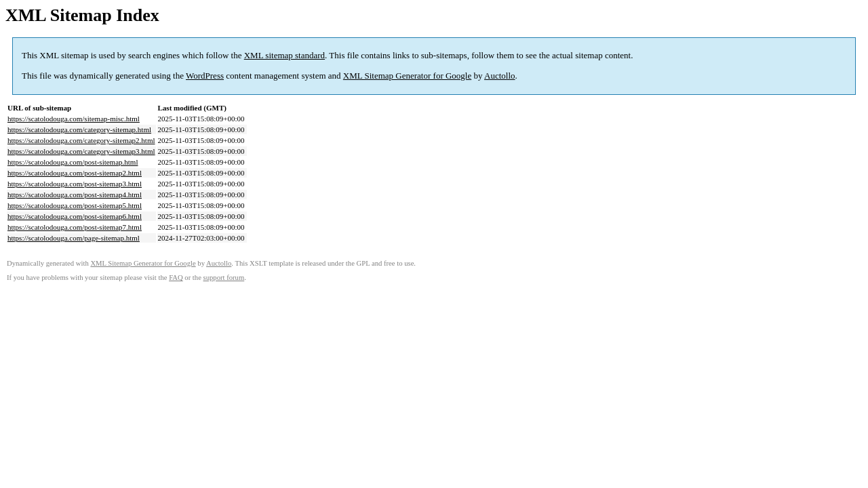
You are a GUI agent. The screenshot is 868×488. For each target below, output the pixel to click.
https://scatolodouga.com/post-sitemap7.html (75, 227)
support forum (224, 278)
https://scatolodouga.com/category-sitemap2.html (81, 140)
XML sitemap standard (284, 55)
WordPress (205, 76)
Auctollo (500, 76)
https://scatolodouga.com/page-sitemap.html (74, 238)
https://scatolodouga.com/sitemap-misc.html (74, 119)
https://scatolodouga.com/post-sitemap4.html (75, 195)
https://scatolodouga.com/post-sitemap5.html (75, 205)
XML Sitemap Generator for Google (407, 76)
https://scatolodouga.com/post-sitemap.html (73, 162)
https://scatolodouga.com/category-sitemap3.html (81, 151)
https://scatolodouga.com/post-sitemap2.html (75, 173)
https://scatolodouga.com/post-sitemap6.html (75, 216)
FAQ (176, 278)
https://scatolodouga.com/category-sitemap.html (79, 129)
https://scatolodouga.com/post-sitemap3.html (75, 184)
